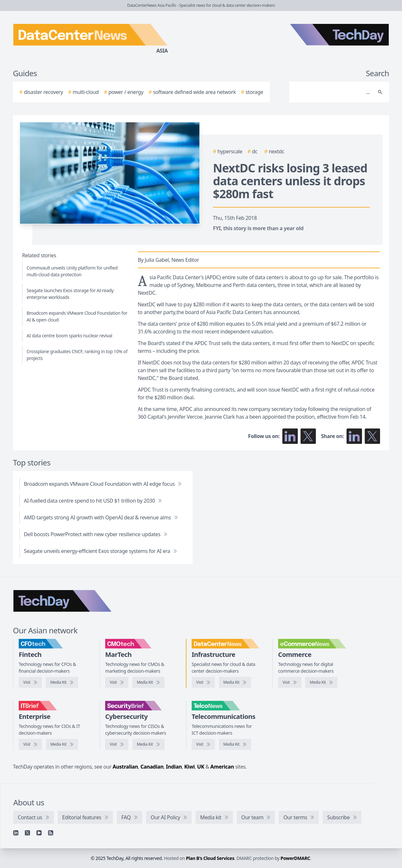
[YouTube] (39, 833)
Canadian (152, 767)
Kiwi (189, 767)
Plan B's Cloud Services (210, 858)
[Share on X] (372, 436)
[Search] (333, 92)
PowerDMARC (296, 858)
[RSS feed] (51, 833)
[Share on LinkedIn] (354, 436)
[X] (27, 833)
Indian (174, 767)
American (222, 767)
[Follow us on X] (308, 436)
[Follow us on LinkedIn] (290, 436)
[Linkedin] (16, 833)
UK (201, 767)
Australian (125, 767)
